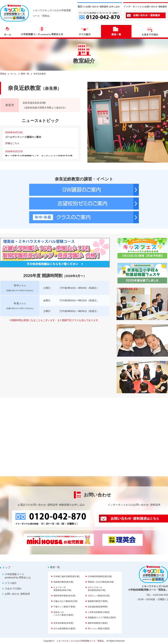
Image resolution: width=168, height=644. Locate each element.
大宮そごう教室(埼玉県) (99, 596)
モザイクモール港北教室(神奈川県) (97, 589)
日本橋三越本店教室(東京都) (67, 576)
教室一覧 (55, 567)
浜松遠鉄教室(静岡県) (98, 607)
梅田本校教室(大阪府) (98, 623)
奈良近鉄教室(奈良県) (63, 623)
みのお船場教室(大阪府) (64, 629)
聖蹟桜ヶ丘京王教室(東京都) (101, 582)
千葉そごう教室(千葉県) (64, 607)
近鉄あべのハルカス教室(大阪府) (63, 614)
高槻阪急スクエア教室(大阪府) (102, 618)
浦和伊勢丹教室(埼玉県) (64, 596)
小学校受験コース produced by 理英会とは (18, 576)
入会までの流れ (13, 588)
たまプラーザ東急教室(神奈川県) (62, 589)
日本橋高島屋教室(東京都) (100, 576)
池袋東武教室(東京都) (63, 582)
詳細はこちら (12, 143)
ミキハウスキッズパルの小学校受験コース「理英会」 (81, 641)
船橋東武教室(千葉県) (98, 601)
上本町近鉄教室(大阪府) (99, 612)
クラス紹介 (11, 583)
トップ (6, 567)
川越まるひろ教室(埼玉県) (65, 601)
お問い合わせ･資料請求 (17, 594)
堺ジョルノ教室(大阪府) (99, 629)
